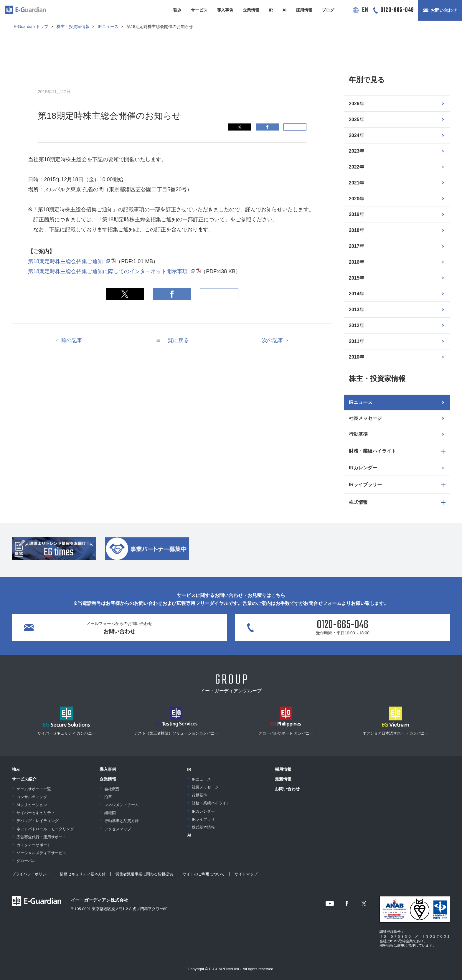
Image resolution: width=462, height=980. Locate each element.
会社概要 (112, 789)
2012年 (357, 325)
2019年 (357, 214)
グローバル (26, 861)
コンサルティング (32, 797)
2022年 (357, 167)
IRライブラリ (203, 819)
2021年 (357, 183)
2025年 (357, 119)
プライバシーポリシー (31, 874)
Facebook (267, 127)
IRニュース (108, 27)
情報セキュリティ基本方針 (83, 874)
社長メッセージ (365, 418)
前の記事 (72, 340)
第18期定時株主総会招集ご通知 (65, 261)
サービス (199, 10)
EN (365, 10)
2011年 (357, 341)
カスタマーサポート (34, 845)
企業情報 (251, 10)
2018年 (357, 230)
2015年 (357, 278)
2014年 (357, 294)
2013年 (357, 310)
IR (271, 10)
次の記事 (273, 340)
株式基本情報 (203, 827)
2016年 (357, 262)
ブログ (328, 10)
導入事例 (225, 10)
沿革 (108, 797)
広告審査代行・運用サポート (41, 837)
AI (284, 10)
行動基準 (358, 434)
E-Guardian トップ (31, 27)
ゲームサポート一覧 (34, 789)
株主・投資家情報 (73, 27)
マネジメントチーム (122, 805)
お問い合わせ (444, 10)
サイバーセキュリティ (36, 813)
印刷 (295, 127)
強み (177, 10)
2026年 (357, 104)
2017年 (357, 246)
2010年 (357, 357)
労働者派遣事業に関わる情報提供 (144, 874)
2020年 (357, 199)
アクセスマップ (118, 829)
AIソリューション (32, 805)
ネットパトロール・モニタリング (45, 829)
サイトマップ (246, 874)
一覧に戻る (176, 340)
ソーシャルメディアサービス (41, 853)
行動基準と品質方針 (122, 821)
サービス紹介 (24, 779)
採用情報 (304, 10)
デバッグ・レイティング (38, 821)
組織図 (110, 813)
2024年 (357, 135)
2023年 (357, 151)
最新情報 (283, 779)
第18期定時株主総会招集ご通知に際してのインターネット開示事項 (108, 271)
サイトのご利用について (204, 874)
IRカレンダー (363, 468)
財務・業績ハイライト (211, 803)
